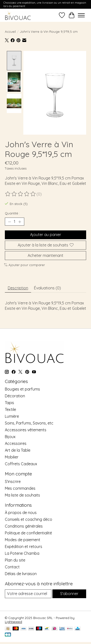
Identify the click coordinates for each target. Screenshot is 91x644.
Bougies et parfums (22, 389)
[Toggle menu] (81, 15)
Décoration (15, 395)
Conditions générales (24, 526)
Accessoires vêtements (26, 429)
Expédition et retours (24, 546)
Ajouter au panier (46, 234)
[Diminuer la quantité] (9, 221)
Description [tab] (18, 287)
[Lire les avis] (21, 193)
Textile (10, 409)
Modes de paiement (23, 539)
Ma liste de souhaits (22, 494)
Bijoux (10, 436)
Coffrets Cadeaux (21, 463)
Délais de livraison (21, 573)
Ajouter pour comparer (25, 264)
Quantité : (12, 213)
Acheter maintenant (45, 255)
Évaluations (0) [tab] (47, 287)
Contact (12, 566)
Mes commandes (20, 488)
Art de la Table (18, 450)
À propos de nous (21, 512)
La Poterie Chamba (22, 553)
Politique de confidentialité (28, 532)
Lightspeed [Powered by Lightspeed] (13, 621)
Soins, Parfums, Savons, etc (29, 423)
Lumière (12, 416)
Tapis (9, 402)
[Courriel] (28, 593)
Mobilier (12, 457)
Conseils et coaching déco (29, 519)
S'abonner (69, 593)
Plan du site (15, 560)
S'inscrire (13, 481)
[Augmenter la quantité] (20, 221)
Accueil (10, 32)
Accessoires (16, 443)
